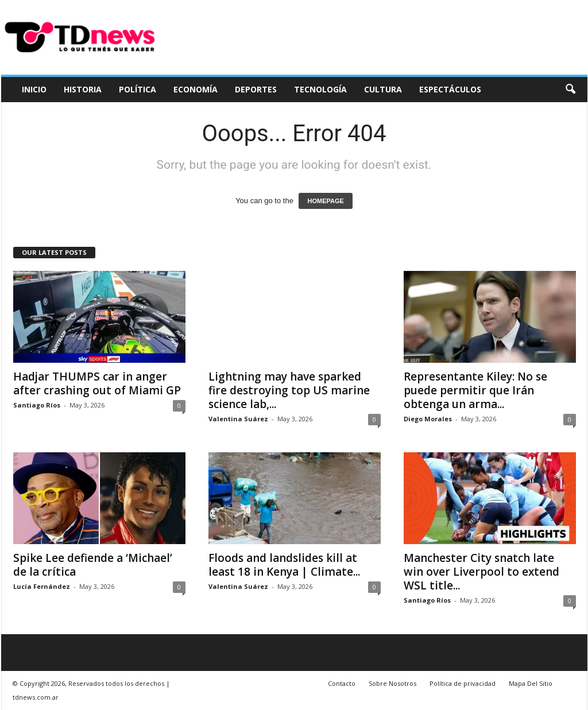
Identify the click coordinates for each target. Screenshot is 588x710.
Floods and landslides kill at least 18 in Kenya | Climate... (284, 565)
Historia (83, 89)
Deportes (256, 89)
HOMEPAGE (325, 201)
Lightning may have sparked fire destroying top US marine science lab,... (289, 390)
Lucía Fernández (42, 586)
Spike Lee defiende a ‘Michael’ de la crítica (93, 565)
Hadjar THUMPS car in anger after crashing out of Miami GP (97, 383)
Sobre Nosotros (392, 683)
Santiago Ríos (37, 405)
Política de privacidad (463, 683)
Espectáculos (450, 89)
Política (138, 89)
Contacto (342, 683)
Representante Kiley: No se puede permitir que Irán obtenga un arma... (475, 390)
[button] (570, 90)
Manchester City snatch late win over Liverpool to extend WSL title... (481, 572)
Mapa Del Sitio (531, 683)
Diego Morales (428, 419)
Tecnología (320, 89)
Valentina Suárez (238, 419)
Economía (196, 89)
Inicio (34, 89)
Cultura (383, 89)
